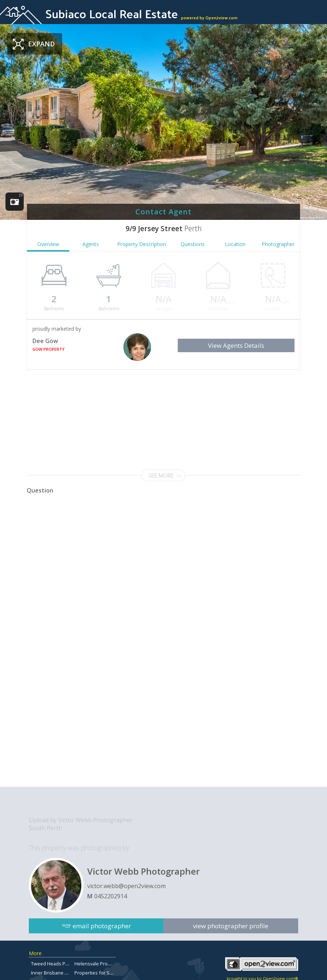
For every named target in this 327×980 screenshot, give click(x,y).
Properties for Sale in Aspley (106, 973)
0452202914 (111, 896)
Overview (48, 244)
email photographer (102, 924)
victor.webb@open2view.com (126, 886)
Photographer (278, 244)
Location (235, 244)
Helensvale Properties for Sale (108, 964)
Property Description (142, 244)
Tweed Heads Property (56, 964)
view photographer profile (231, 924)
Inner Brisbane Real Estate (60, 973)
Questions (193, 244)
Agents (91, 244)
